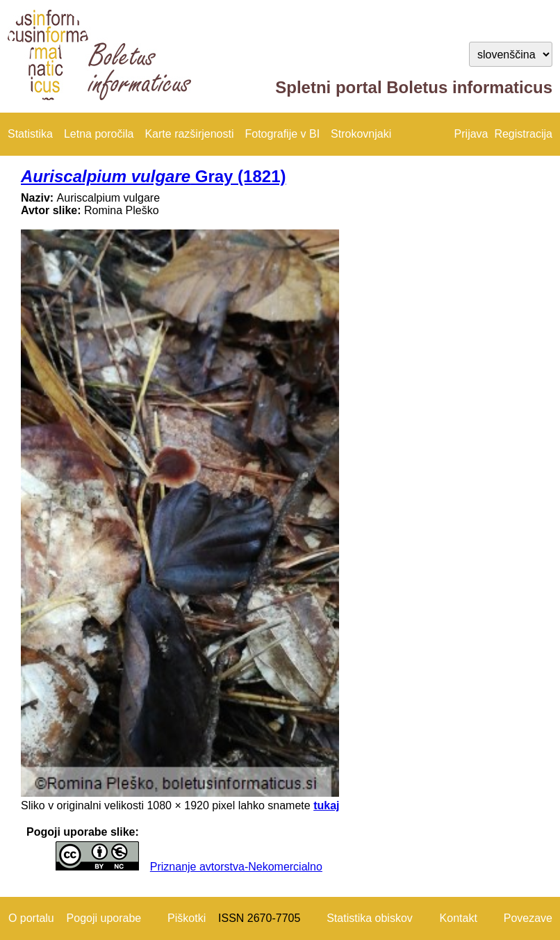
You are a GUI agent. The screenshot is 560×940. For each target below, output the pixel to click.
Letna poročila (99, 134)
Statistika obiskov (370, 918)
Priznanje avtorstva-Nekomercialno (236, 867)
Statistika (30, 134)
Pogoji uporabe (104, 918)
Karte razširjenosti (189, 134)
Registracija (523, 134)
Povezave (528, 918)
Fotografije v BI (282, 134)
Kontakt (459, 918)
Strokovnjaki (361, 134)
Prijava (471, 134)
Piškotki (187, 918)
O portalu (31, 918)
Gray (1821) (154, 176)
